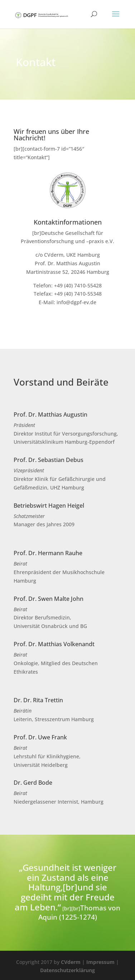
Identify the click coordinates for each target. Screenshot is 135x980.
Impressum (100, 962)
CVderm (71, 962)
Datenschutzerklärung (67, 970)
